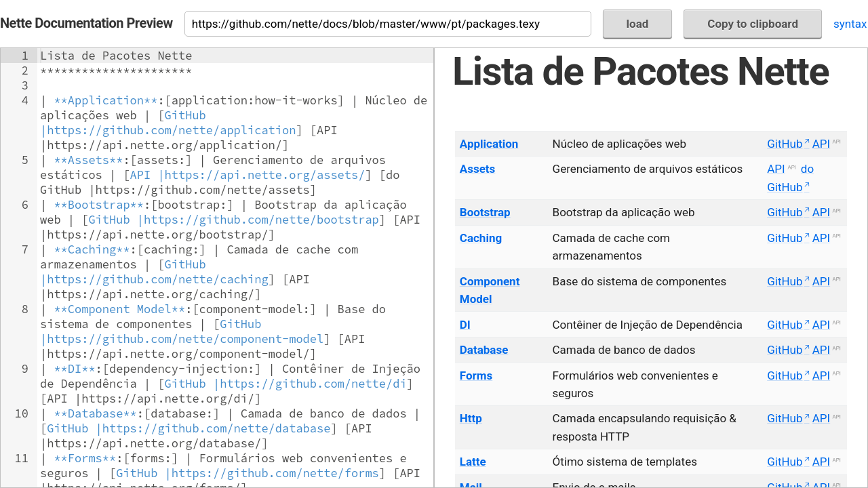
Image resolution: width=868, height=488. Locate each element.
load (638, 24)
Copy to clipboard (753, 24)
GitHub (785, 144)
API (821, 144)
